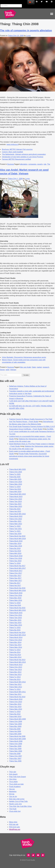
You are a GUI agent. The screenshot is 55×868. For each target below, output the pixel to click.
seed (7, 370)
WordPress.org (15, 829)
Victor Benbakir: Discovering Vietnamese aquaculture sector (24, 357)
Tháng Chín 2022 (16, 519)
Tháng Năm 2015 (16, 625)
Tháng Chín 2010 (16, 702)
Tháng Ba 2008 (15, 754)
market (39, 367)
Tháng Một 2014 (15, 657)
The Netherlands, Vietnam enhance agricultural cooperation (24, 154)
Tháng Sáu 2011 (15, 694)
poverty (40, 164)
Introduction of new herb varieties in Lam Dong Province (23, 157)
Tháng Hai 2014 (15, 655)
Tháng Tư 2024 (15, 487)
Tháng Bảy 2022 (15, 521)
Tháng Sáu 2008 (15, 749)
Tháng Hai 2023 (15, 511)
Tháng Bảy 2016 (15, 598)
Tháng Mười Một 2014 (17, 635)
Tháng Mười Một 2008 (17, 739)
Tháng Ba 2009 (15, 729)
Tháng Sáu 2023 (15, 504)
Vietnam (13, 370)
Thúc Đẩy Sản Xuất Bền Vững (20, 806)
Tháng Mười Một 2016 (17, 590)
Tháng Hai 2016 (15, 605)
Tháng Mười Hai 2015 (17, 608)
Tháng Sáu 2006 (15, 761)
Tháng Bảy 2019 (15, 544)
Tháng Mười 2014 (16, 637)
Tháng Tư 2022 (15, 526)
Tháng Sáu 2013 (15, 675)
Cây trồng (13, 779)
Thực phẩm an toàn (16, 784)
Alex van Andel (25, 367)
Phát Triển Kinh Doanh (17, 777)
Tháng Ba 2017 (15, 583)
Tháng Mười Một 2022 (17, 514)
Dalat (34, 367)
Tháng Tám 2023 (15, 502)
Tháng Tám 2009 (15, 724)
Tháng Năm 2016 (16, 600)
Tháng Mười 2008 (16, 741)
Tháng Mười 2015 (16, 613)
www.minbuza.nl (13, 144)
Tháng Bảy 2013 (15, 672)
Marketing (13, 792)
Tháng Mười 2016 (16, 593)
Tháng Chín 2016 (16, 595)
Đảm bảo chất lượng (17, 799)
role (45, 164)
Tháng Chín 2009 (16, 721)
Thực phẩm (13, 782)
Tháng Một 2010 (15, 717)
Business (11, 164)
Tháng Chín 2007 (16, 756)
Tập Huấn (13, 809)
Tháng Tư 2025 (15, 474)
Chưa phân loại (15, 811)
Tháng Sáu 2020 (15, 534)
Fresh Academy (15, 787)
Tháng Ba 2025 (15, 477)
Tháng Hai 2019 (15, 551)
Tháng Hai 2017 (15, 586)
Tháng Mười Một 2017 (17, 568)
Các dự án (13, 796)
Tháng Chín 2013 (16, 667)
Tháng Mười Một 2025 (17, 469)
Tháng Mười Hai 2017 (17, 566)
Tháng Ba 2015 (15, 630)
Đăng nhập (13, 822)
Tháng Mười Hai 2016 (17, 588)
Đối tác (12, 794)
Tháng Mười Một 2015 (17, 610)
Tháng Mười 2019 (16, 541)
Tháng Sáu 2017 (15, 578)
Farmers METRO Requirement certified (16, 159)
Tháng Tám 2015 (15, 618)
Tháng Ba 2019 (15, 548)
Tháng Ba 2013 (15, 679)
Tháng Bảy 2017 (15, 576)
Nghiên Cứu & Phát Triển (18, 801)
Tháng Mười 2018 (16, 556)
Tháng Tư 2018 (15, 563)
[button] (52, 14)
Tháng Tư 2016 (15, 603)
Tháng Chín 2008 (16, 744)
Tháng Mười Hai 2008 (17, 736)
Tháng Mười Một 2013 (17, 662)
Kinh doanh (13, 774)
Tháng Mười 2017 (16, 571)
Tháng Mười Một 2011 (17, 692)
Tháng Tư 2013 (15, 677)
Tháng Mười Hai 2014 (17, 633)
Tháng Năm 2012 (16, 687)
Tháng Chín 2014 (16, 640)
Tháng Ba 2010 (15, 714)
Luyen (28, 36)
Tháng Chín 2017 (16, 573)
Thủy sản (13, 772)
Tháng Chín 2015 (16, 615)
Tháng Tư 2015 (15, 628)
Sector (2, 370)
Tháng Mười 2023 (16, 497)
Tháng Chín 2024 (16, 482)
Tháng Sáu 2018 (15, 561)
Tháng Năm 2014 (16, 647)
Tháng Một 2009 (15, 734)
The (49, 164)
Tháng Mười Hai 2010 (17, 697)
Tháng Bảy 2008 (15, 746)
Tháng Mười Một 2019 (17, 539)
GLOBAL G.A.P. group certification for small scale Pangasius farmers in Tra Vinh (32, 431)
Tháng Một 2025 (15, 479)
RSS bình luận (14, 827)
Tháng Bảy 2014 (15, 642)
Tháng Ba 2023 (15, 509)
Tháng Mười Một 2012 (17, 682)
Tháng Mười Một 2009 (17, 719)
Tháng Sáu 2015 (15, 623)
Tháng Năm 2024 (16, 484)
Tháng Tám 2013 (15, 670)
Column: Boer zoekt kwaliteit (12, 152)
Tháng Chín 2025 (16, 472)
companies (32, 164)
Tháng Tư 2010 (15, 712)
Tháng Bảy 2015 (15, 620)
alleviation (24, 164)
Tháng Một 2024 (15, 492)
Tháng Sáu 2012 (15, 684)
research (46, 367)
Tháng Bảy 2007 (15, 759)
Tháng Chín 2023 (16, 499)
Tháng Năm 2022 (16, 524)
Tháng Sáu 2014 (15, 645)
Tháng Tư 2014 (15, 650)
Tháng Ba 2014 (15, 652)
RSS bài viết (14, 824)
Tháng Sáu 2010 (15, 707)
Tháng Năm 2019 (16, 546)
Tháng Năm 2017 (16, 581)
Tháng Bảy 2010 (15, 704)
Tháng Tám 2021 (15, 529)
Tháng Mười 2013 (16, 665)
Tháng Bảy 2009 (15, 726)
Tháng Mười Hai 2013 (17, 660)
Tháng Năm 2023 (16, 506)
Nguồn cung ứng (15, 804)
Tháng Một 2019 (15, 553)
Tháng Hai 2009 (15, 731)
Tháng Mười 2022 (16, 516)
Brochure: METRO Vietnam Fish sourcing (17, 149)
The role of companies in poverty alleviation (26, 30)
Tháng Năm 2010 (16, 709)
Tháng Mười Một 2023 (17, 494)
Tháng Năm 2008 (16, 751)
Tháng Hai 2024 (15, 489)
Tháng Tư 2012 (15, 689)
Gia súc (12, 789)
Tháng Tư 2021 (15, 531)
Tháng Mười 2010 (16, 699)
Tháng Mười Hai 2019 (17, 536)
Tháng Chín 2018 (16, 558)
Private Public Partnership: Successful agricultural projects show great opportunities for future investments (29, 456)
